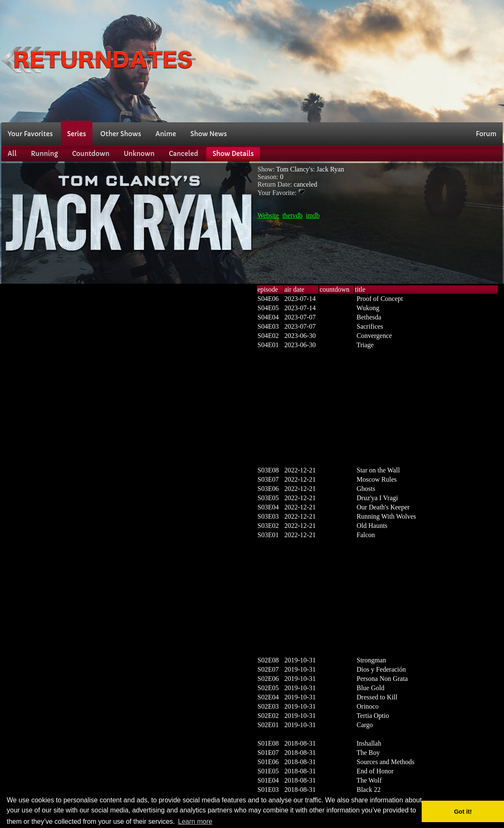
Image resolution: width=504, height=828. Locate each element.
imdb (313, 215)
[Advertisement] (415, 60)
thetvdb (292, 215)
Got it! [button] (463, 812)
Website (268, 215)
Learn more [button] (195, 821)
